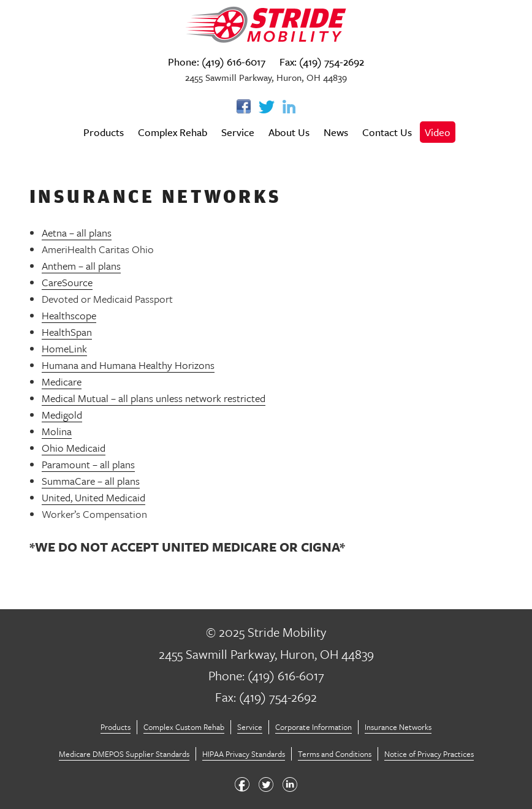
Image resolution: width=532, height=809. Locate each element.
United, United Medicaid (93, 497)
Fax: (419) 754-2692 (322, 62)
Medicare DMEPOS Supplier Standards (124, 754)
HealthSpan (67, 332)
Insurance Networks (398, 727)
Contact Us (387, 132)
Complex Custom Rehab (184, 727)
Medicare (62, 382)
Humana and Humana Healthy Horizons (128, 365)
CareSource (67, 282)
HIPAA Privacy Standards (244, 754)
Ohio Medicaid (74, 448)
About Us (289, 132)
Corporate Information (313, 727)
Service (238, 132)
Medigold (62, 415)
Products (104, 132)
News (336, 132)
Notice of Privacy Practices (429, 754)
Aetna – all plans (77, 233)
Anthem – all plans (81, 266)
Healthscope (69, 315)
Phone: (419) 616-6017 (217, 62)
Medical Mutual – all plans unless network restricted (154, 398)
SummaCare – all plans (91, 481)
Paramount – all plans (88, 464)
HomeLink (64, 348)
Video (438, 132)
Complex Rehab (173, 132)
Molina (57, 431)
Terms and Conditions (335, 754)
